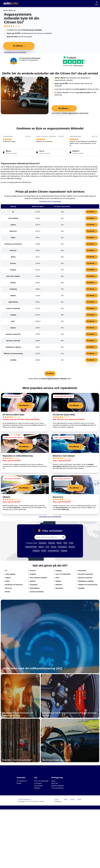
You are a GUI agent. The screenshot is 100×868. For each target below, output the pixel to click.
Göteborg (52, 543)
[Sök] (63, 537)
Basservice (58, 497)
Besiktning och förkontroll (13, 585)
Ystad (71, 543)
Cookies (72, 799)
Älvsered (72, 547)
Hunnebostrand (53, 551)
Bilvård (7, 592)
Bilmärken (37, 788)
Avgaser (7, 578)
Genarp (54, 547)
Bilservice (8, 588)
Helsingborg (62, 547)
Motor (57, 578)
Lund (47, 547)
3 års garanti (38, 783)
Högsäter (64, 551)
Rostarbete (58, 588)
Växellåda (81, 588)
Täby (65, 543)
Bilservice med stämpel (64, 456)
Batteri (7, 581)
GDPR (79, 799)
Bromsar (32, 571)
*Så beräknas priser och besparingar (15, 52)
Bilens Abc (55, 783)
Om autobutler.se (22, 781)
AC (6, 571)
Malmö (59, 543)
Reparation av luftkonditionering (18, 456)
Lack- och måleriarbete (62, 574)
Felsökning (33, 585)
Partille (44, 551)
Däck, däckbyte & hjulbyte (38, 578)
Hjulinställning (34, 588)
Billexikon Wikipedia (58, 786)
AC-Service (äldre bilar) (13, 415)
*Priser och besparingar (41, 781)
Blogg (53, 781)
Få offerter (92, 212)
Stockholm (43, 543)
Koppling (58, 571)
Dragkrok (32, 574)
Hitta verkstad (38, 786)
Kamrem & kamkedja (36, 592)
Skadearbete (81, 571)
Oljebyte (6, 497)
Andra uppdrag (10, 574)
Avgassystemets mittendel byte (20, 182)
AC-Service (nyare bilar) (64, 415)
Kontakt (19, 783)
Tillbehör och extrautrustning (87, 585)
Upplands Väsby (31, 547)
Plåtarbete (58, 585)
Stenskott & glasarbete (85, 574)
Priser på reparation (58, 788)
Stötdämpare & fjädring (85, 581)
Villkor (66, 799)
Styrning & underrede (84, 578)
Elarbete (32, 581)
